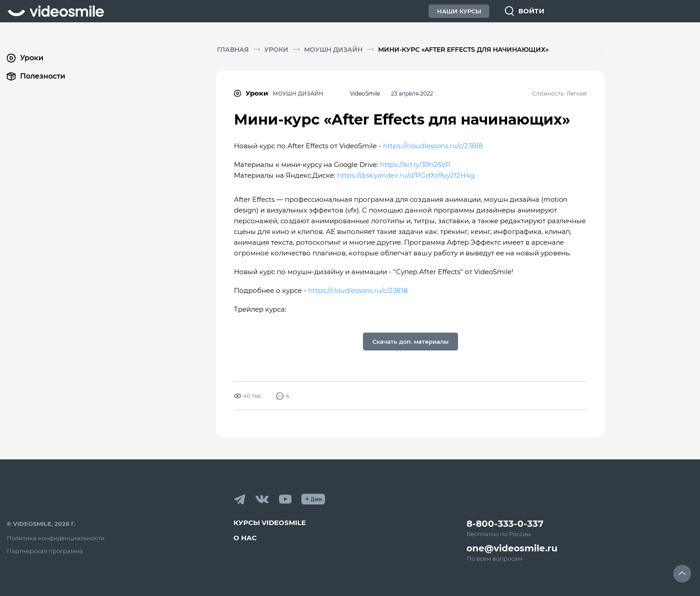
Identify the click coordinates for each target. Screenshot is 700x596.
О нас (245, 538)
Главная (233, 50)
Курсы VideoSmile (270, 523)
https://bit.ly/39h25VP (415, 165)
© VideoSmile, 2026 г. (41, 524)
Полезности (36, 76)
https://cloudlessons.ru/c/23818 (433, 146)
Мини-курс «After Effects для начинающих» (463, 50)
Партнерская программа (45, 551)
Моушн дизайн (333, 50)
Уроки (276, 50)
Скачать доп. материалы (410, 342)
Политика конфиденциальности (56, 538)
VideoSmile (365, 94)
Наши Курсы (459, 11)
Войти (531, 11)
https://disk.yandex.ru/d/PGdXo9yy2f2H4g (406, 175)
